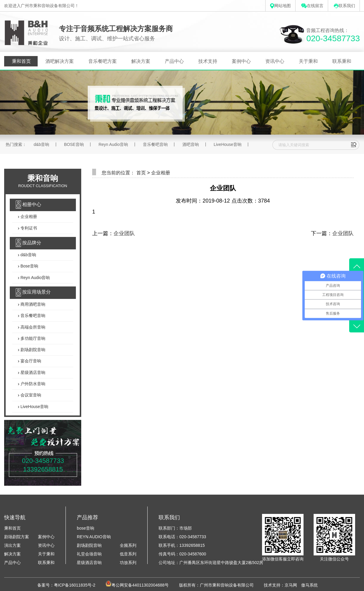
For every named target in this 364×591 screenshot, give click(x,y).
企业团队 (124, 233)
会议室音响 (30, 395)
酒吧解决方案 (60, 61)
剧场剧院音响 (32, 350)
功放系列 (128, 563)
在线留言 (312, 6)
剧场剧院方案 (17, 537)
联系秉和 (342, 61)
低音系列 (128, 554)
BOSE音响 (74, 144)
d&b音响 (41, 144)
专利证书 (28, 228)
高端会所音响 (32, 327)
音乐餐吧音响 (155, 144)
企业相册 (28, 217)
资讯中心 (275, 61)
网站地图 (280, 6)
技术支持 (208, 61)
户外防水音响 (32, 384)
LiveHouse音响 (228, 144)
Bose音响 (29, 266)
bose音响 (85, 528)
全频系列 (128, 545)
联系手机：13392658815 (182, 545)
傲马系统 (309, 585)
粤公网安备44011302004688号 (140, 585)
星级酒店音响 (32, 372)
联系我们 (344, 6)
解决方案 (141, 61)
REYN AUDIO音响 (94, 537)
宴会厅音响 (30, 361)
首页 (141, 173)
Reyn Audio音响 (113, 144)
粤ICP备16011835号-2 (75, 585)
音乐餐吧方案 (103, 61)
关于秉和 (308, 61)
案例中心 (241, 61)
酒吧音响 (191, 144)
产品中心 (174, 61)
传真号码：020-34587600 (182, 554)
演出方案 (12, 545)
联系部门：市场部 (175, 528)
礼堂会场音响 (89, 554)
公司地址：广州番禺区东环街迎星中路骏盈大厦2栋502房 (211, 563)
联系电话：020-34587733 (182, 537)
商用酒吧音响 (32, 304)
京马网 (291, 585)
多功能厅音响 (32, 338)
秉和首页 (21, 61)
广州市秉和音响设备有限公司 (227, 585)
